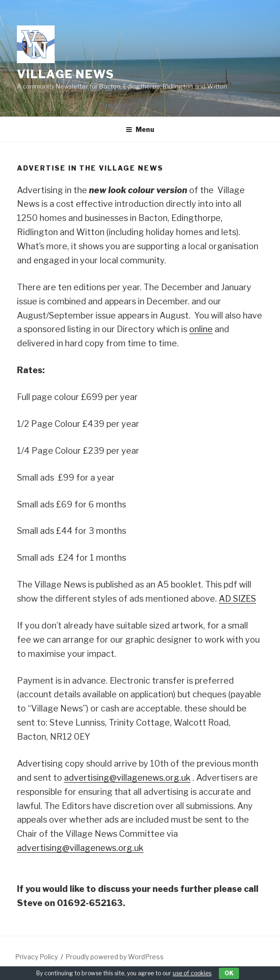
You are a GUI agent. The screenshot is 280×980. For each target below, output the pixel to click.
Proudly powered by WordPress (115, 957)
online (201, 329)
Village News (66, 74)
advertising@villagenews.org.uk (127, 778)
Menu (140, 129)
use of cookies (192, 973)
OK (229, 973)
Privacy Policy (36, 957)
